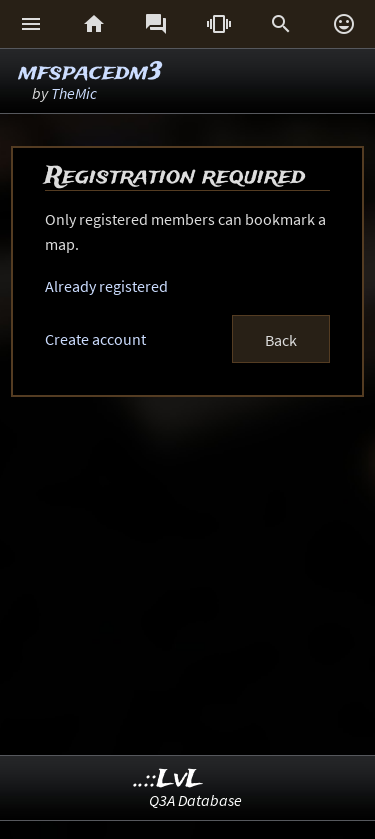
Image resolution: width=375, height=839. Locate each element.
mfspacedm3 (90, 72)
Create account (95, 339)
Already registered (106, 286)
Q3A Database (195, 800)
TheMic (74, 93)
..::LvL (168, 779)
